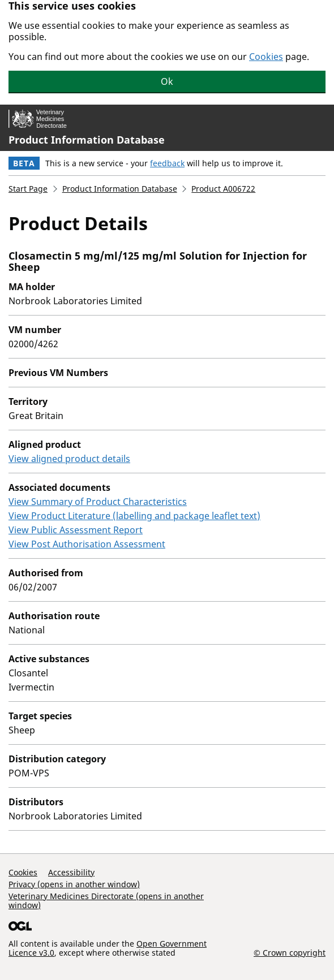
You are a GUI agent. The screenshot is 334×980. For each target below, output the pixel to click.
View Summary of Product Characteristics (98, 502)
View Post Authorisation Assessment (87, 544)
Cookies (266, 57)
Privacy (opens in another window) (74, 884)
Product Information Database (87, 140)
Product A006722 (223, 189)
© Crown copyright (290, 952)
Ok (167, 81)
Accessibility (71, 872)
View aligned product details (69, 459)
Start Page (28, 189)
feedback (167, 163)
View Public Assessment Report (76, 530)
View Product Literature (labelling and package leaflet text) (134, 516)
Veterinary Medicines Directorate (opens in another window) (106, 901)
